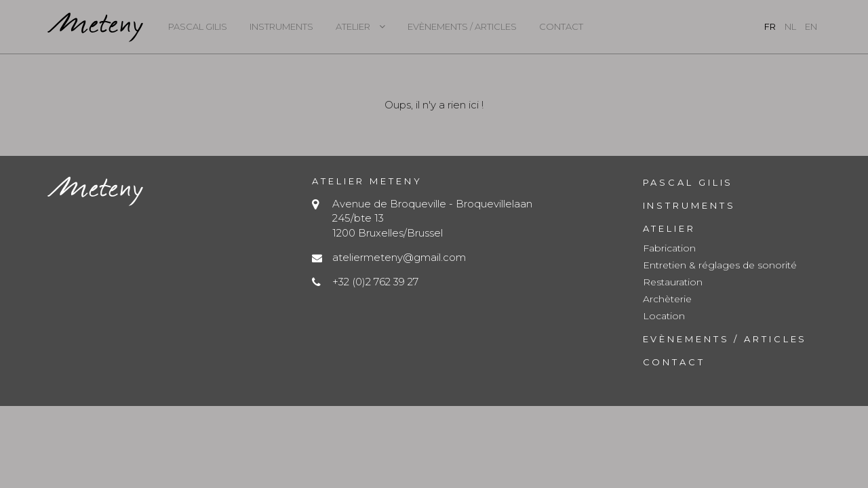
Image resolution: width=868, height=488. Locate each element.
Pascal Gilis (198, 26)
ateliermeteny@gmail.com (399, 257)
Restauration (673, 282)
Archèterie (667, 299)
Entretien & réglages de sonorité (720, 265)
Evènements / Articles (462, 26)
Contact (561, 26)
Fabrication (669, 248)
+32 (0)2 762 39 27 (375, 282)
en (811, 26)
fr (770, 26)
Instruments (281, 26)
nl (790, 26)
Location (664, 316)
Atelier (353, 26)
